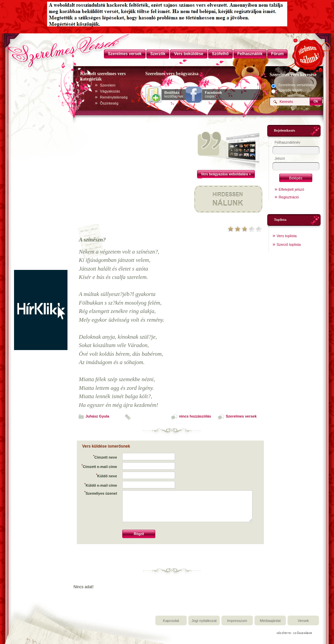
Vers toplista (287, 236)
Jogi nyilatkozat (204, 621)
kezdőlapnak (174, 95)
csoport (213, 95)
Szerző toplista (289, 245)
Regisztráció (289, 197)
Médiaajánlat (270, 621)
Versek (303, 621)
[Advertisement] (41, 170)
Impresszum (237, 621)
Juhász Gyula (97, 416)
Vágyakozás (110, 91)
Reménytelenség (114, 97)
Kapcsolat (171, 621)
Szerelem (108, 85)
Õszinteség (109, 103)
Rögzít (139, 534)
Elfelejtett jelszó (291, 189)
